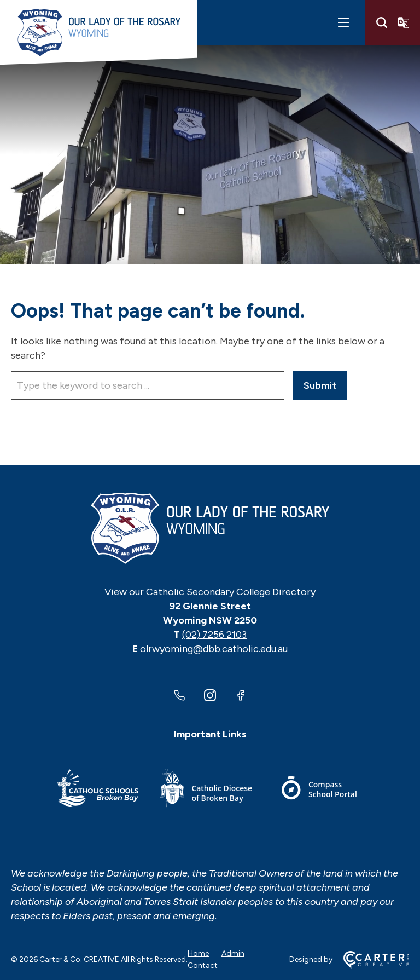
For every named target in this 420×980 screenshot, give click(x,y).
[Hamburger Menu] (343, 22)
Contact (203, 965)
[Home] (210, 528)
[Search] (382, 22)
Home (198, 953)
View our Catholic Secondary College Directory (210, 592)
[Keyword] (148, 385)
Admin (233, 953)
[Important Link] (98, 790)
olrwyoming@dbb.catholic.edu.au (214, 649)
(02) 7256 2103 (214, 635)
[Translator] (404, 22)
